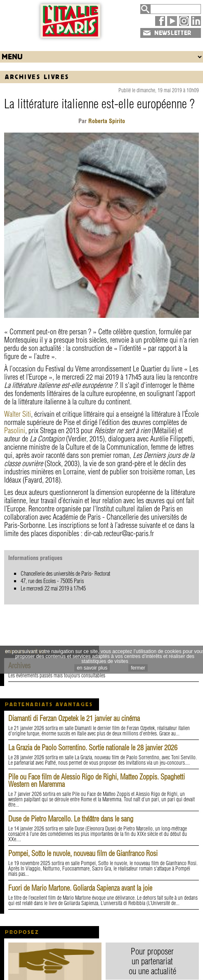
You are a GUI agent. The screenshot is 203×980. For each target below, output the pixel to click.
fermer (138, 668)
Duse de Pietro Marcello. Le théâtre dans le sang (71, 819)
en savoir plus (92, 668)
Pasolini (15, 430)
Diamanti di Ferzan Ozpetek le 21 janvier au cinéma (74, 718)
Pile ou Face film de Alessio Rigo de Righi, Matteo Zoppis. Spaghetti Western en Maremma (97, 780)
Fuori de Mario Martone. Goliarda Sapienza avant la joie (80, 888)
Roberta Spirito (106, 121)
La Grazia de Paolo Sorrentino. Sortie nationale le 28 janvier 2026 (93, 748)
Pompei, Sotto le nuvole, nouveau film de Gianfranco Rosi (83, 853)
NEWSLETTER (173, 33)
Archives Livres (37, 77)
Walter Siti (18, 414)
